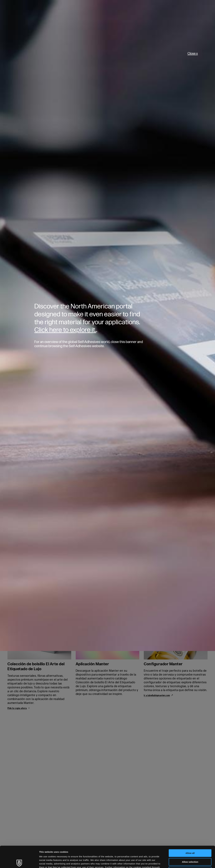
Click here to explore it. (65, 330)
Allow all (190, 832)
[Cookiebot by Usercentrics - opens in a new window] (19, 862)
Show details (157, 862)
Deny (190, 849)
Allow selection (190, 840)
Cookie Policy (81, 849)
